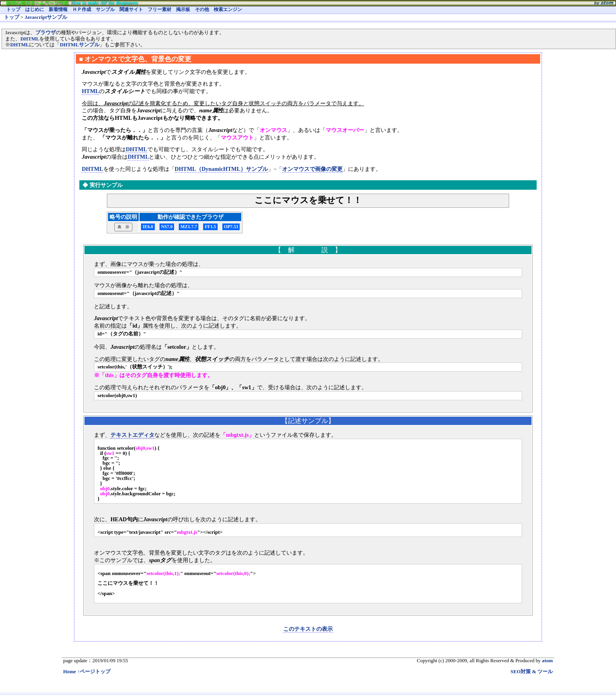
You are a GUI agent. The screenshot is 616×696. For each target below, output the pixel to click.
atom (547, 661)
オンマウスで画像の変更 (312, 169)
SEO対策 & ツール (532, 672)
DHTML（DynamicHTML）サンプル (222, 169)
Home (70, 672)
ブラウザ (46, 33)
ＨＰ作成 (82, 9)
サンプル (105, 9)
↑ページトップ (94, 672)
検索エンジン (228, 9)
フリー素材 (159, 9)
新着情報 (58, 9)
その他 (202, 9)
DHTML (30, 39)
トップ (13, 9)
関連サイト (131, 9)
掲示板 (183, 9)
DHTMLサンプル (79, 45)
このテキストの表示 (308, 629)
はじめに (35, 9)
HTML (90, 91)
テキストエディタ (132, 435)
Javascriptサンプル (46, 17)
